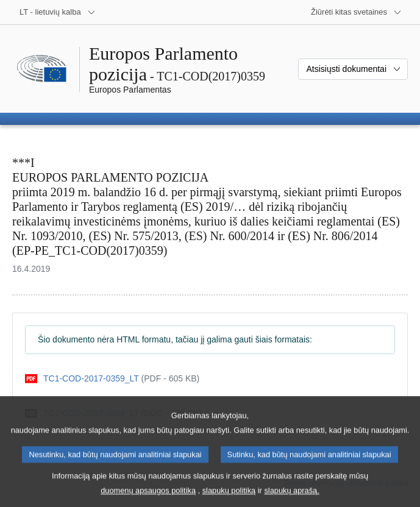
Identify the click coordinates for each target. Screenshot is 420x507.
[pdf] (112, 379)
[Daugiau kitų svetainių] (356, 12)
